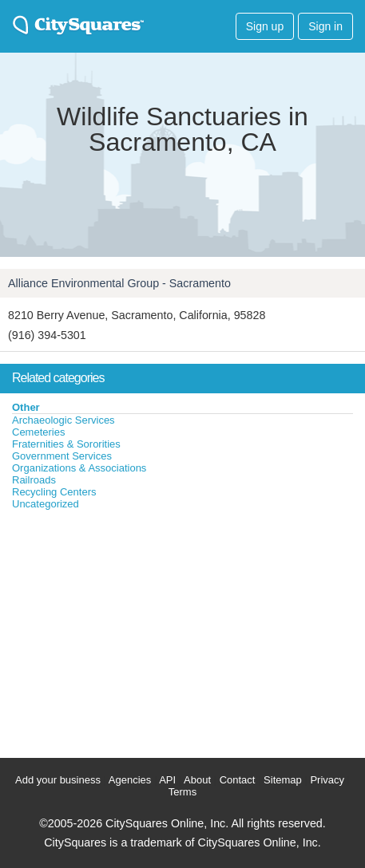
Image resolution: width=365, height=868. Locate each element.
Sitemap (283, 780)
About (197, 780)
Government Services (62, 456)
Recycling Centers (54, 492)
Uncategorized (46, 504)
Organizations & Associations (79, 468)
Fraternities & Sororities (66, 444)
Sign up (265, 26)
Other (26, 407)
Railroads (34, 480)
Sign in (325, 26)
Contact (238, 780)
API (167, 780)
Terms (182, 792)
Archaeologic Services (63, 420)
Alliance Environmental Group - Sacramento (119, 283)
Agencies (130, 780)
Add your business (58, 780)
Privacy (327, 780)
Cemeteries (38, 432)
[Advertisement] (120, 630)
